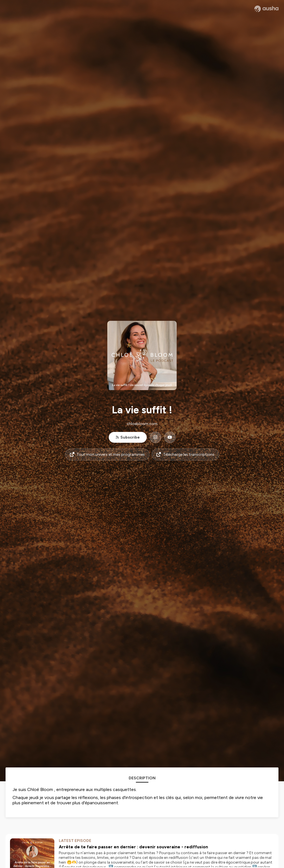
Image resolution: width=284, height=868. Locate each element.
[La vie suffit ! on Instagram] (155, 437)
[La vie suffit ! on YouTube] (170, 437)
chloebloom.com (142, 424)
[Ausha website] (266, 9)
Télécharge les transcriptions (185, 455)
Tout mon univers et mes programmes (107, 455)
